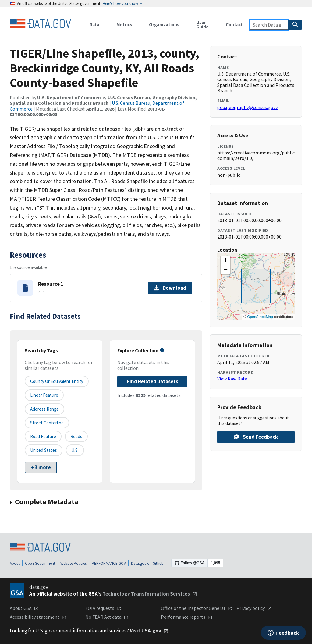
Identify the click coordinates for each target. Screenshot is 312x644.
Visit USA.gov (149, 631)
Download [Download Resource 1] (170, 288)
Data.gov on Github (147, 563)
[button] (225, 261)
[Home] (40, 24)
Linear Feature (44, 395)
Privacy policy (254, 608)
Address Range (44, 409)
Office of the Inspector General (197, 608)
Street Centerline (47, 423)
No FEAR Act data (107, 617)
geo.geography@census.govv (247, 107)
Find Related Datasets (152, 381)
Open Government (40, 563)
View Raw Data (232, 379)
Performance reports (187, 617)
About (15, 563)
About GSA (24, 608)
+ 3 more (41, 467)
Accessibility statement (38, 617)
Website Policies (73, 563)
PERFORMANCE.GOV (109, 563)
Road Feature (43, 436)
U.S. (75, 450)
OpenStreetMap (260, 317)
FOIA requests (103, 608)
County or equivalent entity (57, 381)
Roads (76, 436)
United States (44, 450)
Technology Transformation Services (150, 594)
